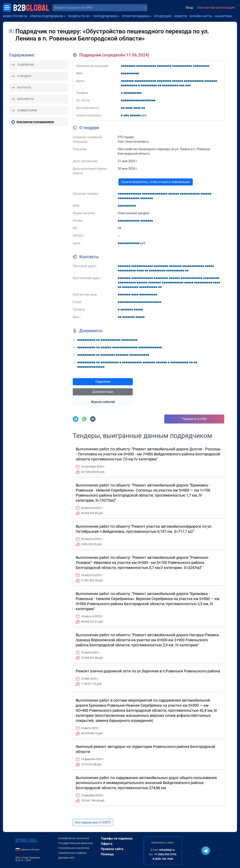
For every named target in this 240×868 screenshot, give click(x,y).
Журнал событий (103, 402)
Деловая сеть (66, 858)
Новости (180, 16)
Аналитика (223, 16)
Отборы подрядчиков (46, 16)
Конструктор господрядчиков (35, 122)
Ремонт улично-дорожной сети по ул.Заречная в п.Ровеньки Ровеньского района (148, 671)
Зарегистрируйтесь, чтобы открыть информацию (156, 182)
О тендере (24, 76)
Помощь (107, 854)
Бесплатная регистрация (216, 7)
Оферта (107, 844)
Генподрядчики (105, 16)
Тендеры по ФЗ (79, 16)
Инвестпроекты (15, 16)
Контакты (24, 88)
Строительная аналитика (74, 848)
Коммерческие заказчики (74, 838)
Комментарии (27, 110)
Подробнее (103, 382)
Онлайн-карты (201, 16)
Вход (189, 7)
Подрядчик (26, 65)
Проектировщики (135, 16)
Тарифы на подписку (117, 838)
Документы (26, 99)
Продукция (163, 16)
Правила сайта (112, 849)
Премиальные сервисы (72, 853)
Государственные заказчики (76, 843)
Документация (103, 392)
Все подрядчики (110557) (93, 822)
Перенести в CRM (194, 419)
